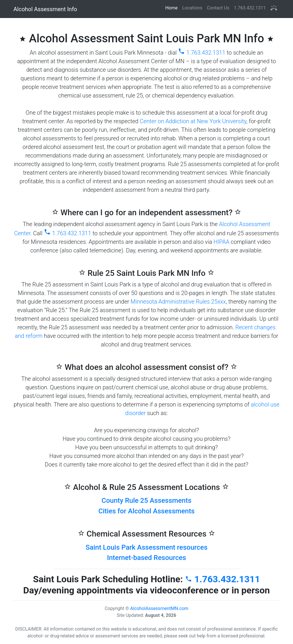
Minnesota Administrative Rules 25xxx (178, 302)
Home (173, 8)
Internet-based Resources (146, 558)
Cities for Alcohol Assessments (146, 511)
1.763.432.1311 (250, 8)
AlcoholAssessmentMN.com (159, 608)
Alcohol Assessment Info (45, 9)
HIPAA (221, 242)
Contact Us (218, 8)
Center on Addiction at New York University (193, 121)
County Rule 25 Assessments (146, 501)
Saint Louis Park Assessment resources (146, 547)
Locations (192, 8)
